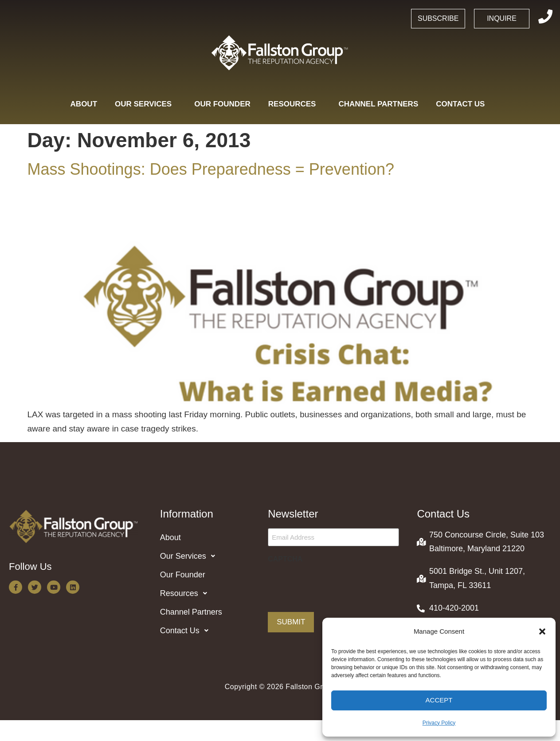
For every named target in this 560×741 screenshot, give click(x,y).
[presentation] (335, 584)
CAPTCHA (285, 559)
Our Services (146, 104)
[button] (542, 631)
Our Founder (222, 104)
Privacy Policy (439, 723)
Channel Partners (378, 104)
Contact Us (463, 104)
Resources (295, 104)
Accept (439, 700)
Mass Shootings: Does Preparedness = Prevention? (211, 169)
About (84, 104)
